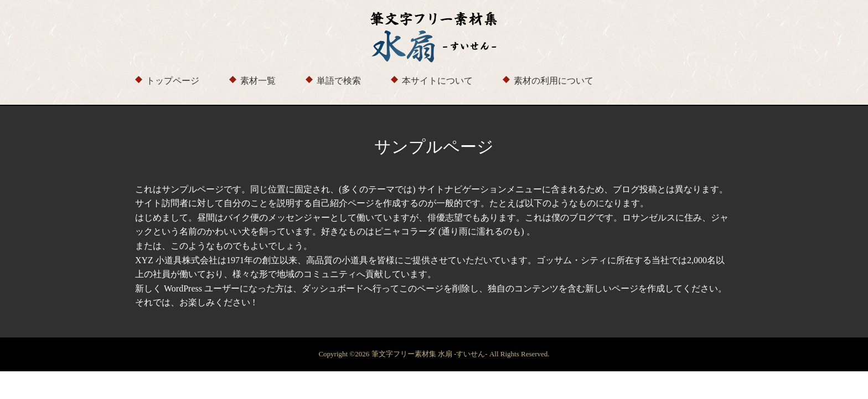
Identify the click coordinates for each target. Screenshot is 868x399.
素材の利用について (554, 81)
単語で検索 (339, 81)
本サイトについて (437, 81)
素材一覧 (258, 81)
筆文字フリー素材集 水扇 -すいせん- (430, 354)
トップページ (173, 81)
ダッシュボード (333, 288)
